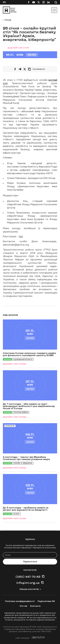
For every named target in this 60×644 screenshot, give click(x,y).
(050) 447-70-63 (28, 577)
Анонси (7, 359)
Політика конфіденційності (20, 601)
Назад (8, 20)
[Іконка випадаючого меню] (54, 10)
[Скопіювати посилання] (37, 69)
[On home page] (10, 10)
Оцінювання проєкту (23, 359)
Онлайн (17, 463)
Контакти (35, 606)
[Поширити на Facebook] (15, 69)
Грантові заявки (21, 412)
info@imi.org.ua (28, 583)
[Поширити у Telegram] (20, 69)
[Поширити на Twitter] (25, 69)
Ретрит (16, 514)
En (4, 2)
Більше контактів (29, 589)
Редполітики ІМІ (46, 601)
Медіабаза (28, 463)
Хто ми (23, 606)
